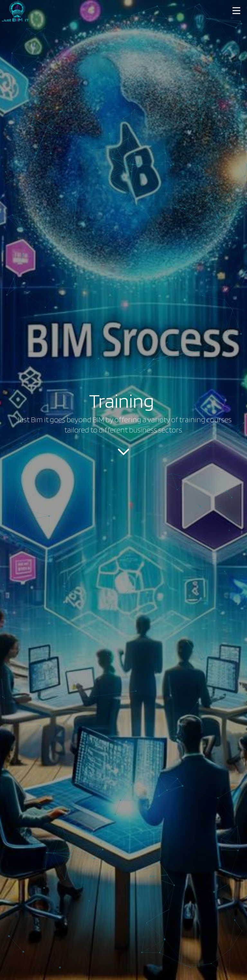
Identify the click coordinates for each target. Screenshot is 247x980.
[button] (237, 10)
